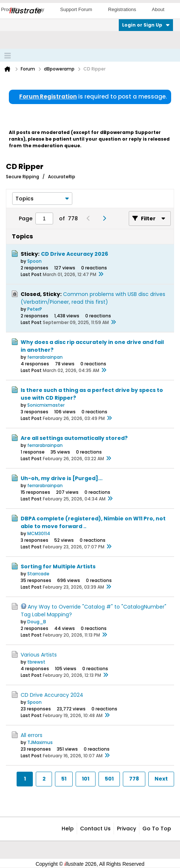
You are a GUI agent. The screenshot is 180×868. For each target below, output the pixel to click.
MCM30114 (39, 533)
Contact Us (95, 829)
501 (109, 779)
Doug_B (37, 622)
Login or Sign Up (146, 25)
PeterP (35, 309)
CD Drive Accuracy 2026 (75, 254)
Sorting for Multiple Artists (58, 566)
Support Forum (76, 9)
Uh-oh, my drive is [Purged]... (62, 478)
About (158, 9)
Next (161, 779)
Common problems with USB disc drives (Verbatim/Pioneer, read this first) (93, 298)
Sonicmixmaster (46, 405)
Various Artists (39, 655)
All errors (32, 735)
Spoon (34, 261)
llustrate (25, 11)
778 (134, 779)
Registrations (122, 9)
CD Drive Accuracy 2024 (52, 695)
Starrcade (38, 574)
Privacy (127, 829)
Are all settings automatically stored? (74, 438)
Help (68, 829)
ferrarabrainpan (45, 357)
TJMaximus (40, 742)
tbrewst (36, 662)
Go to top (157, 829)
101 (86, 779)
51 (64, 779)
